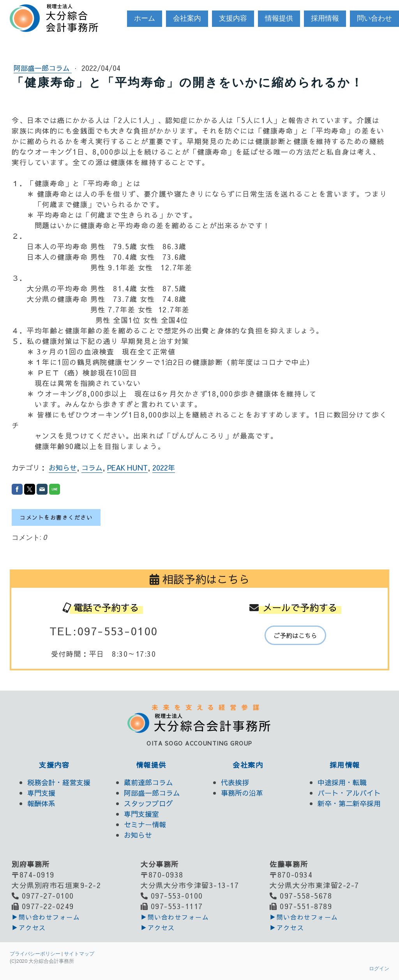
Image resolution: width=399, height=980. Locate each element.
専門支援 (41, 793)
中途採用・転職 (342, 782)
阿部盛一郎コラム (43, 68)
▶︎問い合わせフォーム (46, 917)
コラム (92, 468)
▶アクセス (29, 927)
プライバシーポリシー (35, 954)
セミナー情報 (145, 824)
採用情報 (325, 18)
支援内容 (233, 18)
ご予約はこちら (295, 635)
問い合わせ (374, 18)
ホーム (145, 18)
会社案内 (187, 18)
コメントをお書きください (56, 517)
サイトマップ (79, 954)
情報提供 (279, 18)
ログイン (379, 969)
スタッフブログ (148, 803)
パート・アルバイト (349, 793)
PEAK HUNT (127, 468)
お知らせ (63, 468)
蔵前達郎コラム (148, 782)
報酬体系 (41, 803)
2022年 (164, 468)
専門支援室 (141, 814)
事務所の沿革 (242, 793)
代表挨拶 (235, 782)
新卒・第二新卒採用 (349, 803)
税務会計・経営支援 (59, 782)
